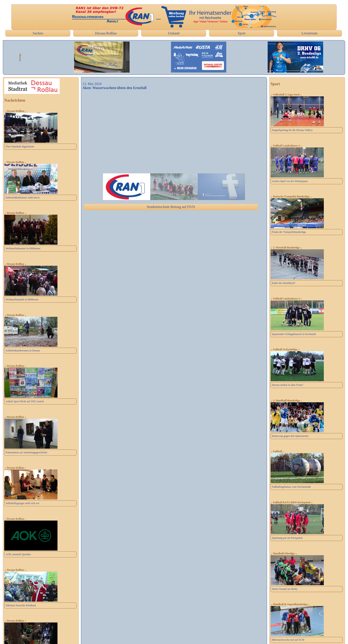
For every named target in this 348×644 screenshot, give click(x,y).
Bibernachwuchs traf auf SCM (288, 640)
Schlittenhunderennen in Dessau (23, 351)
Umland (174, 33)
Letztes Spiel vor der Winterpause (290, 181)
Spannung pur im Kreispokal (287, 538)
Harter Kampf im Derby (285, 589)
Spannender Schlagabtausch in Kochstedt (294, 334)
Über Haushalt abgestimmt (20, 147)
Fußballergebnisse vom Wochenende (291, 487)
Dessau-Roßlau (106, 33)
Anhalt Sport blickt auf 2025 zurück (25, 401)
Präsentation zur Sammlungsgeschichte (26, 452)
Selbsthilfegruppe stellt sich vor (22, 503)
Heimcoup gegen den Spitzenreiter (290, 436)
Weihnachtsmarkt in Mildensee (22, 299)
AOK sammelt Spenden (18, 554)
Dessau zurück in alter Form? (288, 385)
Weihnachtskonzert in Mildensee (23, 248)
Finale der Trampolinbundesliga (289, 232)
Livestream (310, 33)
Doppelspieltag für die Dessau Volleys (292, 130)
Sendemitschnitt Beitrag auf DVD (171, 207)
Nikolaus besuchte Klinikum (21, 605)
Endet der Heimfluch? (284, 283)
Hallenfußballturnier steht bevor (23, 198)
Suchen (38, 33)
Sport (242, 33)
